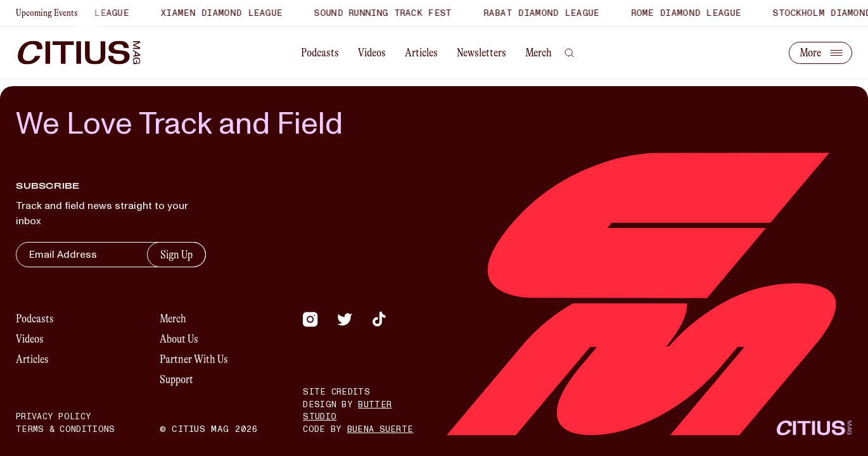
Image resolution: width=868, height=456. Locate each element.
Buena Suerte (380, 429)
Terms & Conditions (65, 429)
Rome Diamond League (699, 13)
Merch (539, 53)
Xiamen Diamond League (234, 13)
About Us (179, 339)
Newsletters (482, 53)
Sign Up (176, 255)
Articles (421, 53)
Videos (372, 53)
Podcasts (320, 53)
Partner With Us (194, 359)
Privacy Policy (54, 417)
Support (176, 379)
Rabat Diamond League (554, 13)
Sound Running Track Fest (396, 13)
